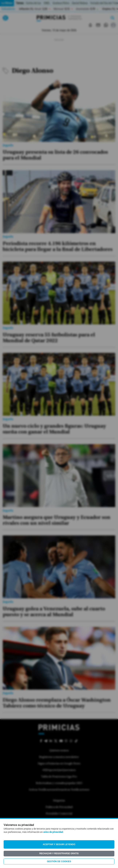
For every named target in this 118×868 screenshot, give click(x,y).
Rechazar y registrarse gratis (59, 853)
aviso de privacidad (53, 832)
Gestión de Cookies (59, 861)
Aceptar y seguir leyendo (59, 844)
